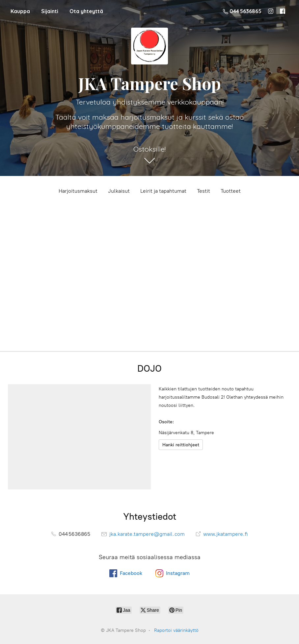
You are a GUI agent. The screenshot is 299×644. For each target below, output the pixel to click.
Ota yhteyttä (86, 11)
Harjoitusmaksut (78, 191)
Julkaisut (119, 191)
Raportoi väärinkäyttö (176, 630)
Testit (204, 191)
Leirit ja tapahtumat (163, 191)
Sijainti (50, 11)
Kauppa (20, 11)
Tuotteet (231, 191)
